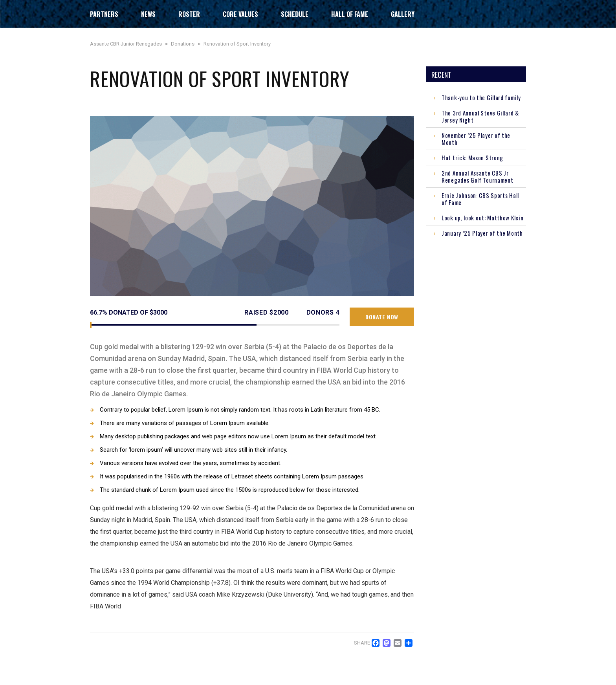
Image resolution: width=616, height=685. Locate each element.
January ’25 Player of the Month (482, 233)
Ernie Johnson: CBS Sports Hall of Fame (480, 199)
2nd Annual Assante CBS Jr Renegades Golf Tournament (478, 176)
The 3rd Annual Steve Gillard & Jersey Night (480, 116)
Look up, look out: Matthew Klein (482, 218)
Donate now (382, 317)
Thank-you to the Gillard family (481, 97)
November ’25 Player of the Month (476, 139)
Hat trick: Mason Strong (472, 158)
